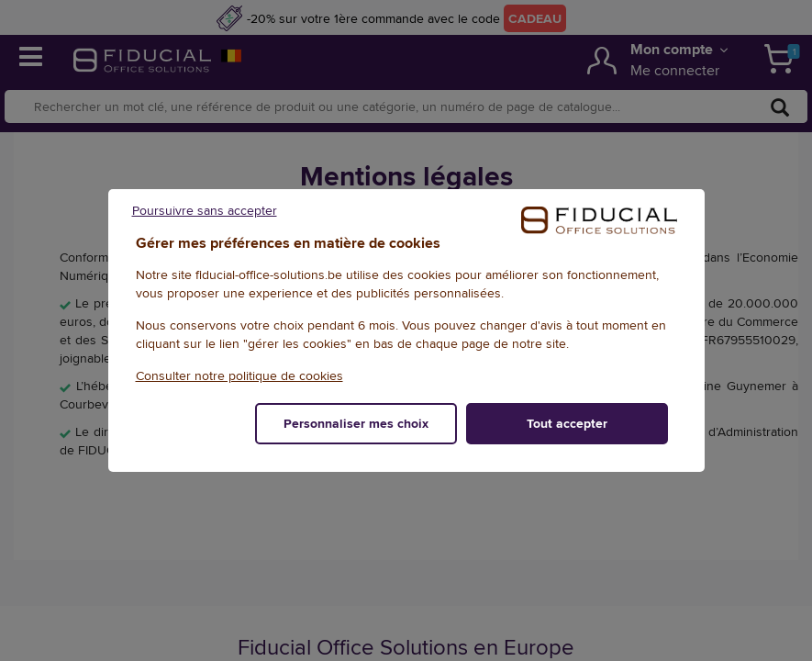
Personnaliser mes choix (356, 423)
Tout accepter (567, 423)
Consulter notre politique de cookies (239, 375)
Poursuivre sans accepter (205, 210)
